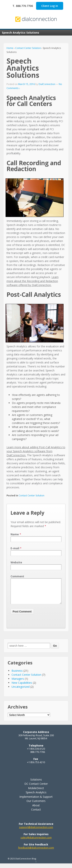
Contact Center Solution (28, 48)
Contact (36, 814)
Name (15, 534)
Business (17, 675)
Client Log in (50, 6)
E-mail (15, 548)
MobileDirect (36, 793)
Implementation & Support (36, 801)
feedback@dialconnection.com (36, 852)
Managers (18, 683)
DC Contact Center (36, 788)
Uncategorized (21, 691)
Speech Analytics (36, 797)
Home (10, 48)
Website (16, 562)
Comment (17, 576)
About (36, 810)
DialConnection (47, 84)
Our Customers (36, 805)
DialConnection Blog (25, 863)
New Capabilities (22, 687)
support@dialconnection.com (36, 832)
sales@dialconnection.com (36, 842)
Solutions (36, 784)
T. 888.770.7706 (23, 6)
